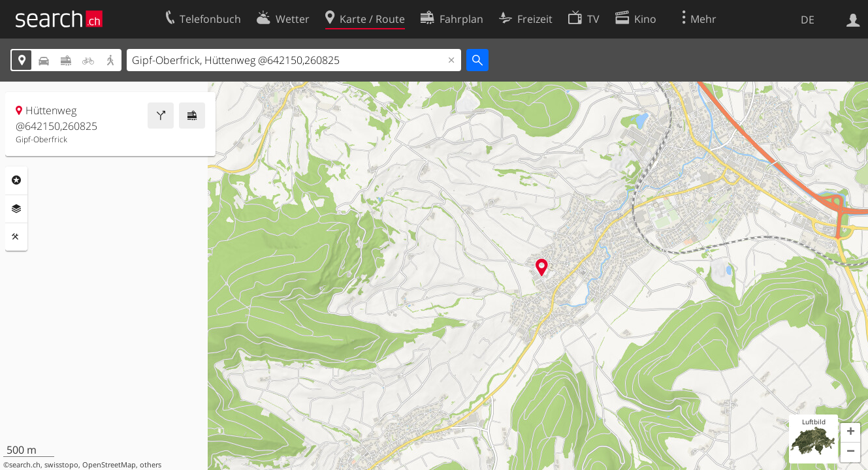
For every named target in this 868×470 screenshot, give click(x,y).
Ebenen (16, 209)
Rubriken (16, 180)
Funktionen (16, 237)
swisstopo (61, 465)
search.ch (25, 465)
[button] (850, 433)
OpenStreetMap (109, 465)
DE (808, 20)
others (151, 465)
